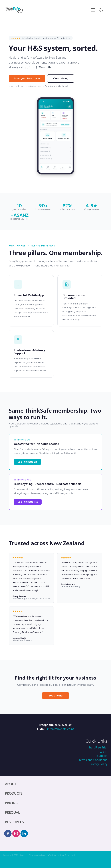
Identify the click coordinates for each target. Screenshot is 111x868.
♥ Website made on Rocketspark (62, 855)
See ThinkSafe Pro (28, 502)
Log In (103, 752)
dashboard (24, 855)
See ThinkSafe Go (27, 462)
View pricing (61, 78)
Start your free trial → (27, 78)
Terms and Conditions (93, 760)
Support (102, 756)
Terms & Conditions (38, 855)
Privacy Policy (98, 764)
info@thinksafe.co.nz (61, 729)
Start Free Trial (98, 747)
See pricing (56, 695)
